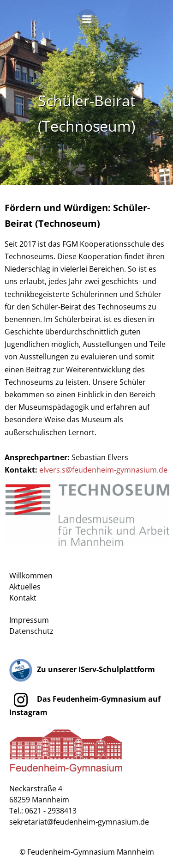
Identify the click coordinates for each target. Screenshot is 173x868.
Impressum (29, 620)
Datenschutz (31, 631)
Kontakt (23, 598)
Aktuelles (25, 587)
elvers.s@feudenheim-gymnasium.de (103, 470)
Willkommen (31, 576)
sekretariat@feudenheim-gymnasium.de (79, 822)
